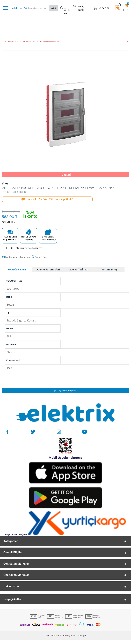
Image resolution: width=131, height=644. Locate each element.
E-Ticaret (55, 640)
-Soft (48, 640)
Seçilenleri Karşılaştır (66, 391)
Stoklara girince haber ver (29, 248)
